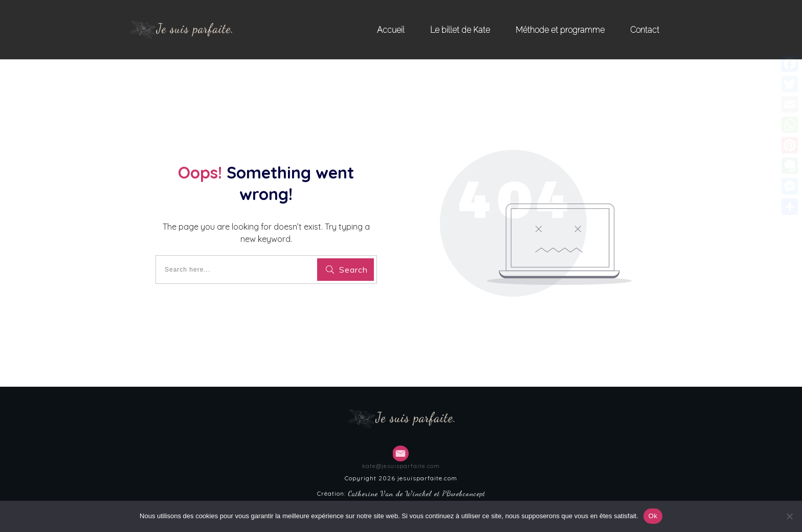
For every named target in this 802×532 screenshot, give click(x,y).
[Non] (789, 516)
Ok (653, 516)
